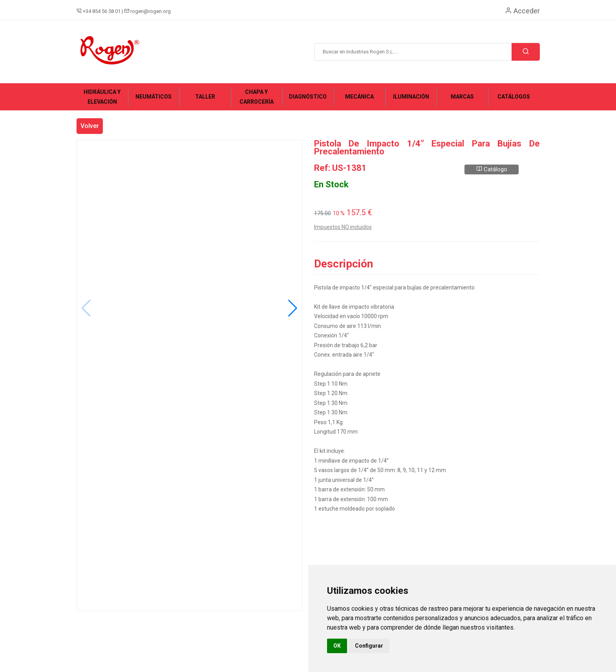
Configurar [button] (369, 646)
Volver (90, 126)
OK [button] (337, 646)
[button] (293, 308)
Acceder (522, 11)
